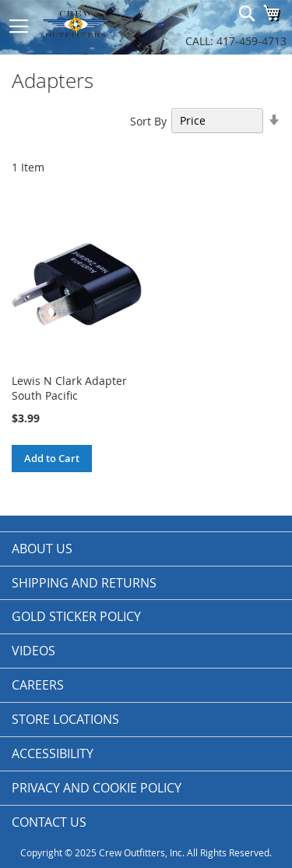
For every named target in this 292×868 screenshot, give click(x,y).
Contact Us (49, 822)
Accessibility (53, 753)
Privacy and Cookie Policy (97, 788)
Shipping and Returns (84, 583)
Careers (38, 685)
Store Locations (65, 719)
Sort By (148, 120)
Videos (33, 651)
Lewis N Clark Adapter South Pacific (69, 388)
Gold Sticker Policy (76, 616)
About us (42, 549)
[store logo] (93, 23)
